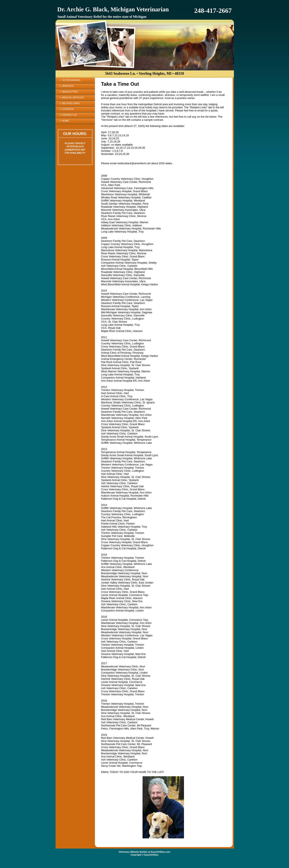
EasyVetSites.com (161, 852)
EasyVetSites (151, 855)
